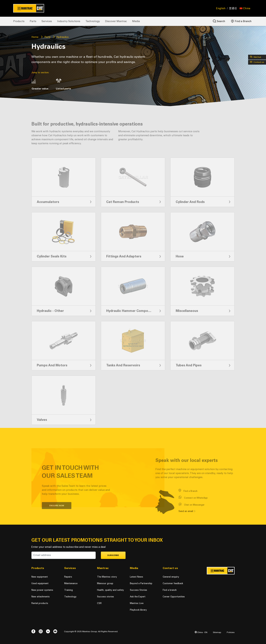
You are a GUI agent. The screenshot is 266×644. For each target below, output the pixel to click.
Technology (93, 21)
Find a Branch (241, 21)
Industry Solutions (69, 21)
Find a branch (170, 590)
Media (136, 21)
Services (47, 21)
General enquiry (171, 577)
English (221, 8)
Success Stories (138, 590)
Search (219, 21)
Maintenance (71, 583)
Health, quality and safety (110, 590)
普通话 (233, 8)
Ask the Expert (138, 597)
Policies (231, 632)
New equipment (40, 577)
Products (19, 21)
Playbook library (138, 610)
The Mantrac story (107, 577)
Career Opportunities (174, 597)
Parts (33, 21)
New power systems (42, 590)
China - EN (201, 632)
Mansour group (105, 583)
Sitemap (217, 632)
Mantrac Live (137, 603)
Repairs (68, 577)
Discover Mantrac (116, 21)
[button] (245, 8)
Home (35, 37)
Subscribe (113, 555)
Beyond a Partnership (141, 583)
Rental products (40, 603)
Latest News (136, 577)
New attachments (41, 597)
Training (68, 590)
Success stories (105, 597)
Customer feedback (173, 583)
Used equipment (40, 583)
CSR (99, 603)
